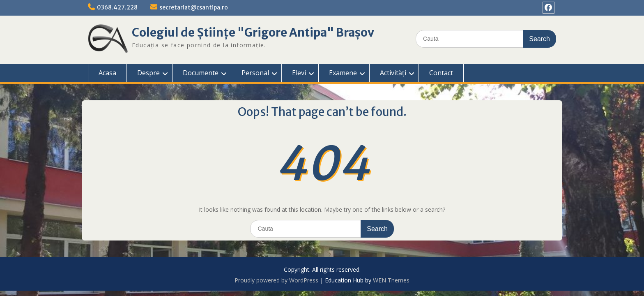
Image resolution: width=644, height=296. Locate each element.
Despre (148, 73)
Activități (393, 73)
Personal (255, 73)
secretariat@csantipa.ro (194, 7)
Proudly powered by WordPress (276, 280)
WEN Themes (391, 280)
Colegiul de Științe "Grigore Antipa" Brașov (253, 32)
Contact (441, 73)
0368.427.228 (117, 7)
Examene (343, 73)
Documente (201, 73)
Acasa (107, 73)
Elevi (299, 73)
